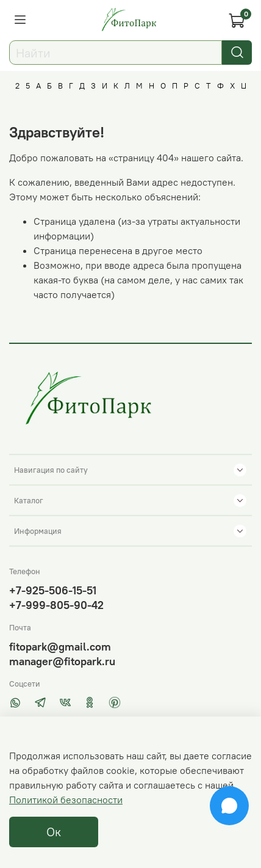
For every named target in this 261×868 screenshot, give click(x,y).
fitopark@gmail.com (60, 647)
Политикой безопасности (66, 800)
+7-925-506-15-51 (53, 590)
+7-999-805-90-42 (56, 605)
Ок (54, 832)
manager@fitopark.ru (62, 661)
